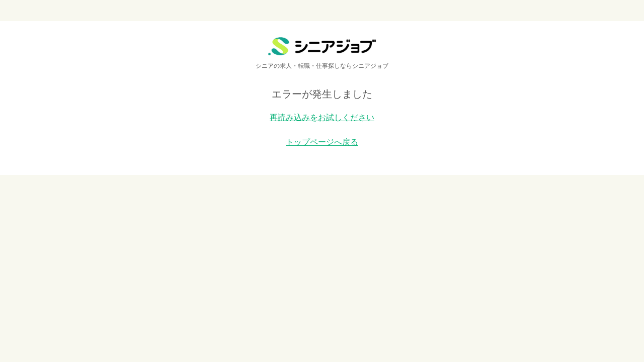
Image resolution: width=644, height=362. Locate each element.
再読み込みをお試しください (322, 117)
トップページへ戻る (322, 142)
